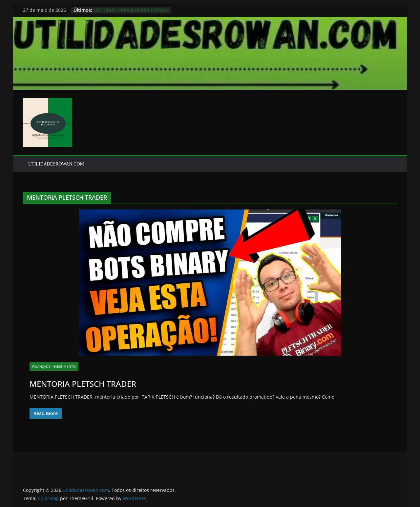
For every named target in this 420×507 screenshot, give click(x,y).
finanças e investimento (54, 366)
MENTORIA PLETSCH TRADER (83, 384)
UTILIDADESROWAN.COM (56, 164)
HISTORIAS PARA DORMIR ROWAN (131, 10)
